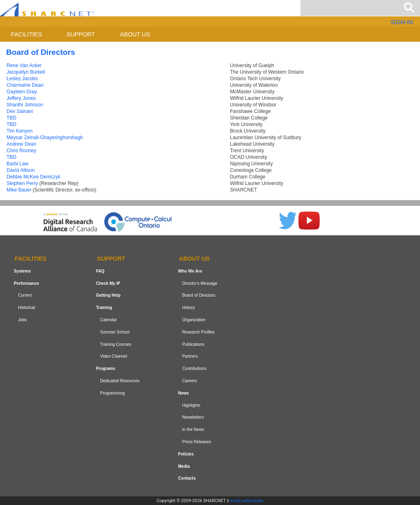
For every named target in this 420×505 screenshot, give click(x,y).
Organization (194, 320)
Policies (186, 454)
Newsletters (193, 417)
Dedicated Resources (120, 381)
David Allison (21, 170)
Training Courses (115, 344)
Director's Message (200, 283)
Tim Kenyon (20, 131)
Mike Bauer (19, 190)
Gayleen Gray (22, 92)
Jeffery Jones (21, 98)
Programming (112, 393)
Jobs (22, 320)
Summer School (115, 332)
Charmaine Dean (25, 85)
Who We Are (190, 271)
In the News (193, 429)
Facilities (27, 34)
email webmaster (247, 500)
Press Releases (197, 442)
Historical (26, 308)
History (189, 308)
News (183, 393)
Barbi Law (17, 164)
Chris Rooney (21, 151)
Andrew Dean (21, 144)
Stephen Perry (22, 183)
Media (184, 466)
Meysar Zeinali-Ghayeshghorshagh (45, 138)
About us (135, 34)
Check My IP (108, 283)
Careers (190, 381)
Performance (27, 283)
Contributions (194, 369)
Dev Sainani (20, 111)
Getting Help (108, 296)
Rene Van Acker (24, 65)
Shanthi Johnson (25, 105)
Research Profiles (199, 332)
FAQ (100, 271)
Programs (105, 369)
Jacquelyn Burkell (26, 72)
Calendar (108, 320)
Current (25, 296)
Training (104, 308)
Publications (193, 344)
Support (80, 34)
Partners (190, 357)
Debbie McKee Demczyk (33, 177)
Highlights (191, 405)
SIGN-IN (402, 22)
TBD (11, 118)
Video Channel (113, 357)
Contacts (187, 478)
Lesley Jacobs (22, 79)
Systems (22, 271)
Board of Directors (199, 296)
